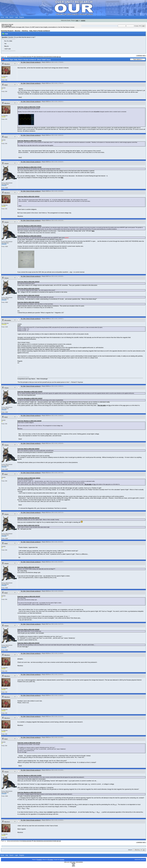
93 (46, 57)
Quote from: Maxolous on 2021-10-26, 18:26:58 (29, 421)
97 (52, 57)
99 (56, 57)
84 (31, 57)
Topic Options (137, 59)
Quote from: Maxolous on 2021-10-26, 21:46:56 (29, 776)
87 (36, 57)
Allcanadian (8, 320)
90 (41, 57)
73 (13, 57)
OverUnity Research (7, 31)
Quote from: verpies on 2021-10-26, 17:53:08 (29, 107)
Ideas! (52, 860)
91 (43, 57)
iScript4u (62, 860)
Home (2, 17)
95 (49, 57)
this (110, 405)
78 (21, 57)
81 (26, 57)
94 (48, 57)
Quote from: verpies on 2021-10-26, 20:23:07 (29, 597)
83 (29, 57)
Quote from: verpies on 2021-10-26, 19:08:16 (29, 478)
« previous (139, 56)
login (77, 21)
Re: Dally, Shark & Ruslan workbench (31, 62)
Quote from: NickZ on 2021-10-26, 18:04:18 (28, 197)
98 (54, 57)
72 (11, 57)
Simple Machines (79, 862)
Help (7, 17)
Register (22, 17)
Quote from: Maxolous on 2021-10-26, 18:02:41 (29, 226)
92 (44, 57)
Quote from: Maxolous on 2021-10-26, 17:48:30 (29, 141)
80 (24, 57)
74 (14, 57)
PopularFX (39, 860)
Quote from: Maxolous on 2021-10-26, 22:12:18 (29, 792)
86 (35, 57)
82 (27, 57)
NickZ (6, 85)
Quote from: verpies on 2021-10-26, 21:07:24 (29, 743)
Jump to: (130, 850)
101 (60, 57)
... (7, 57)
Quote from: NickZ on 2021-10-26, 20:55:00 (28, 629)
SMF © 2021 (72, 862)
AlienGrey (25, 31)
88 (38, 57)
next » (144, 56)
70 (8, 57)
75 (16, 57)
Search (11, 17)
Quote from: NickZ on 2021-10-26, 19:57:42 (28, 518)
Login (16, 17)
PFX (49, 860)
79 (23, 57)
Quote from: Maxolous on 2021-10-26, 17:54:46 (29, 167)
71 (10, 57)
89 (39, 57)
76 (18, 57)
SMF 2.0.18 (67, 862)
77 (19, 57)
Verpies (6, 163)
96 (51, 57)
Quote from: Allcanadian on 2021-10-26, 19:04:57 (30, 392)
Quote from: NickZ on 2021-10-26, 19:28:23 (28, 449)
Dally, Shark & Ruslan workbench (40, 31)
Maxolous (7, 64)
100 (58, 57)
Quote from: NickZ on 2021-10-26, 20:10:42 (28, 567)
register (83, 21)
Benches (18, 31)
